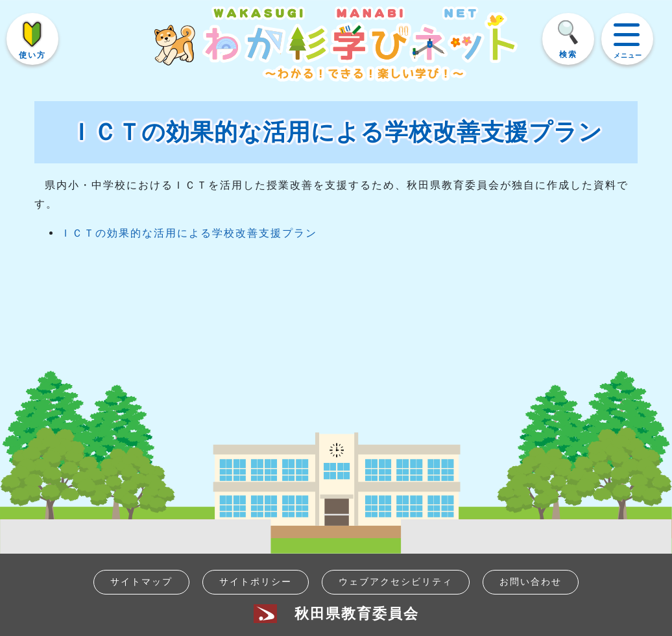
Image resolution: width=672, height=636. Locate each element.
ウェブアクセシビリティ (396, 582)
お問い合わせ (531, 582)
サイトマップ (141, 582)
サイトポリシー (256, 582)
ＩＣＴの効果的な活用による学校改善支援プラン (189, 233)
